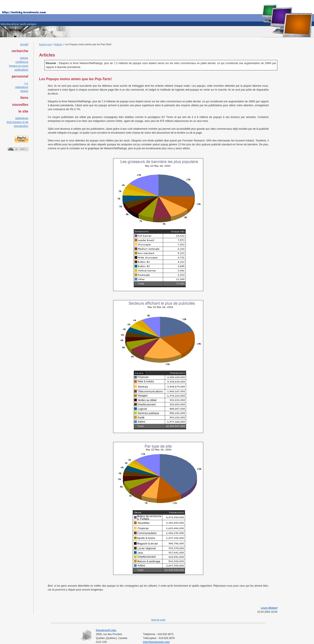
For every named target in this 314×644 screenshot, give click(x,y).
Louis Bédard (269, 608)
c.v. (26, 83)
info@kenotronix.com (156, 642)
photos (24, 91)
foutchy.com (45, 44)
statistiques (22, 118)
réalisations (22, 87)
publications (21, 70)
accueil (24, 44)
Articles (58, 44)
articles (24, 58)
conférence (22, 62)
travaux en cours (19, 66)
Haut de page (158, 620)
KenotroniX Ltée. (106, 630)
